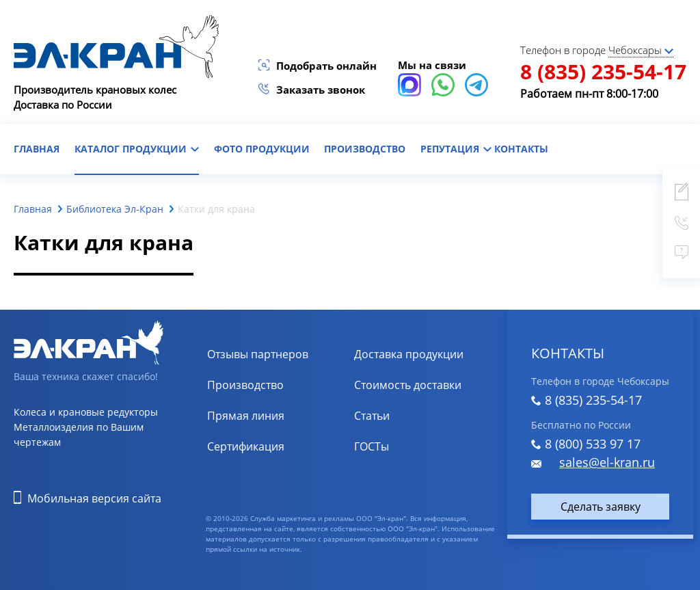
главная (37, 149)
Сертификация (246, 446)
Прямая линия (246, 416)
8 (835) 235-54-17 (603, 71)
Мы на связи (432, 65)
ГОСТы (372, 446)
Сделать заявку (601, 507)
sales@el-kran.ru (607, 462)
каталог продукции (137, 149)
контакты (521, 149)
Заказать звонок (321, 90)
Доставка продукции (409, 354)
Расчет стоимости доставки (426, 385)
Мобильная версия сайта (94, 498)
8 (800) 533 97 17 (593, 444)
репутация (456, 149)
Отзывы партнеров (258, 354)
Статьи (372, 416)
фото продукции (262, 149)
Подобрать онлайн (326, 66)
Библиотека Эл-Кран (115, 209)
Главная (33, 209)
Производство (365, 149)
